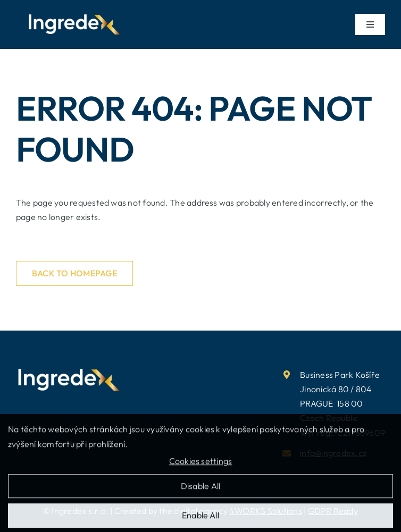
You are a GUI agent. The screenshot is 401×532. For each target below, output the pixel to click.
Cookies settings (201, 465)
